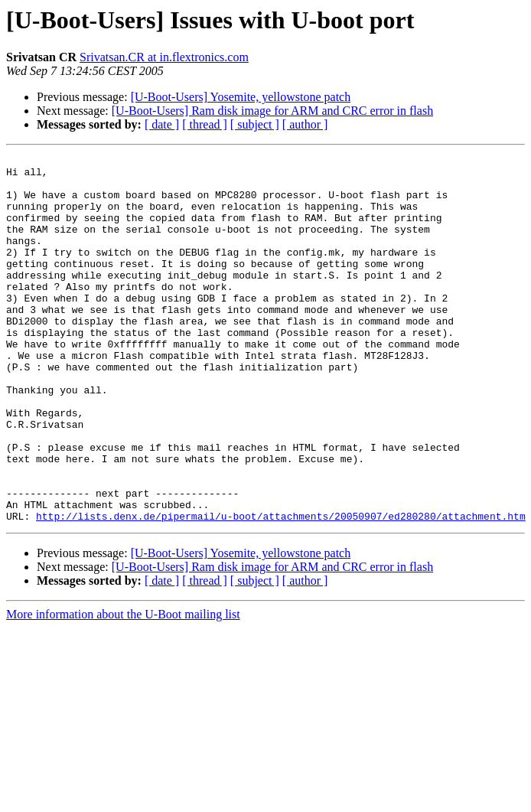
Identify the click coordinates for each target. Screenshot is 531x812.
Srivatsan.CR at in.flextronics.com (164, 57)
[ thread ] (205, 124)
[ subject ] (255, 124)
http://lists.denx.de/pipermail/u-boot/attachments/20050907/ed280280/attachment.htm (281, 589)
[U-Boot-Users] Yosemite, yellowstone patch (241, 97)
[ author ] (305, 124)
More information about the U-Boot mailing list (123, 688)
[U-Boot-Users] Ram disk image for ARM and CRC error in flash (272, 111)
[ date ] (162, 124)
